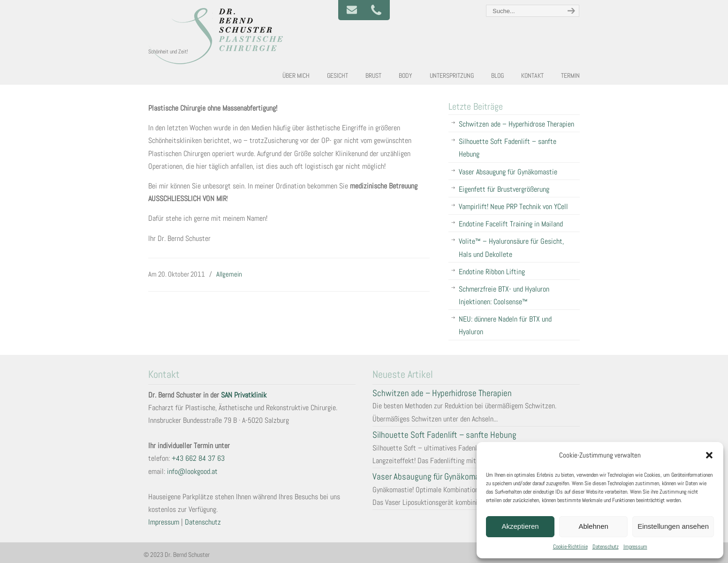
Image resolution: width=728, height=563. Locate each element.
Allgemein (229, 274)
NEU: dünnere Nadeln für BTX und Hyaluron (505, 325)
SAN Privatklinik (244, 395)
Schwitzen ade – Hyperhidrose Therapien (516, 124)
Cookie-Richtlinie (570, 547)
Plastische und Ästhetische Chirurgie (219, 36)
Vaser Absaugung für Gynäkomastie (508, 172)
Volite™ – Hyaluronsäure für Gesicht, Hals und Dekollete (511, 248)
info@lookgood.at (192, 471)
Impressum (635, 547)
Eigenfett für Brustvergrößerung (504, 189)
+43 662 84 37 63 (198, 458)
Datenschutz (606, 547)
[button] (709, 455)
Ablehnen (593, 526)
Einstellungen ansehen (673, 526)
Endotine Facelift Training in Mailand (511, 224)
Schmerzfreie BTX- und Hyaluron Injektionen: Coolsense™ (504, 295)
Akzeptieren (520, 526)
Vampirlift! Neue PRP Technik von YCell (513, 206)
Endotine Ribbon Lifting (492, 272)
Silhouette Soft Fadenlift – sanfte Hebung (508, 148)
